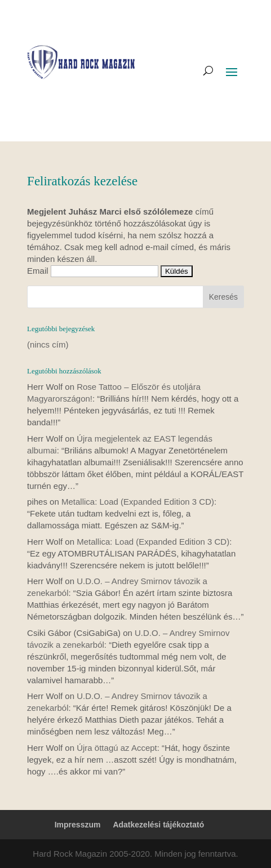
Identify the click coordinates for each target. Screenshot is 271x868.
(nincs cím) (48, 344)
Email (38, 271)
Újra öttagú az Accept (117, 748)
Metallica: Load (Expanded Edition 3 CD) (138, 502)
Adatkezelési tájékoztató (158, 825)
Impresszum (78, 825)
